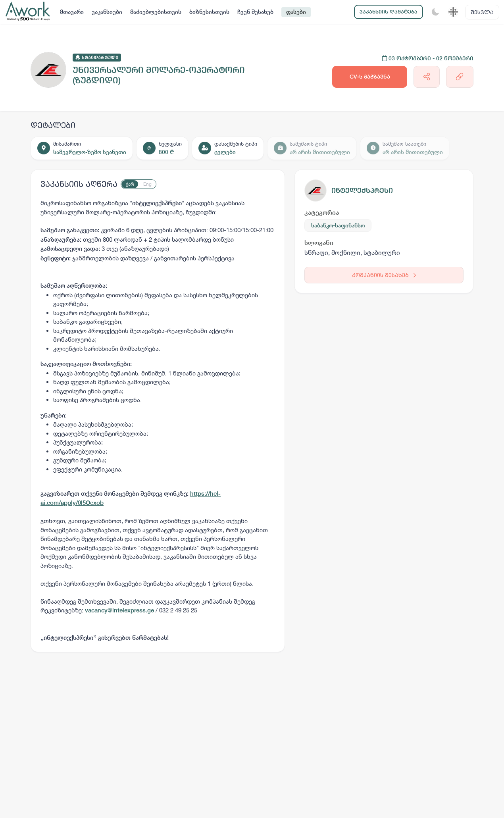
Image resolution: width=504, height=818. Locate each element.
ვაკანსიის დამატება (389, 12)
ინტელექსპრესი (362, 190)
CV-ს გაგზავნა (370, 77)
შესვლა (482, 12)
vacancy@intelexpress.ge (119, 610)
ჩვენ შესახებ (255, 12)
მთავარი (72, 12)
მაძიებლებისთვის (156, 12)
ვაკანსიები (107, 12)
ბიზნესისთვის (209, 12)
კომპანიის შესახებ (384, 275)
